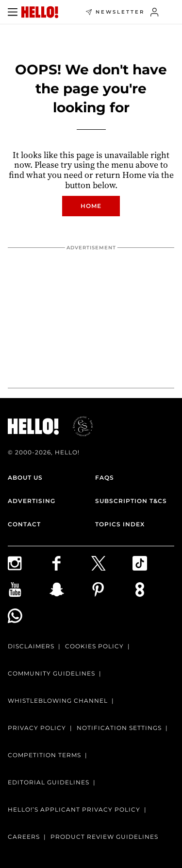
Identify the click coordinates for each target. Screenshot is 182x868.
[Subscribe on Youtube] (29, 590)
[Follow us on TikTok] (153, 563)
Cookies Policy (94, 646)
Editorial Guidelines (49, 782)
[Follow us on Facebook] (70, 563)
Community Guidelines (51, 673)
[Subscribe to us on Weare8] (153, 590)
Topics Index (120, 524)
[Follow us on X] (112, 563)
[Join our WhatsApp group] (29, 616)
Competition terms (44, 755)
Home (91, 206)
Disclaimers (31, 646)
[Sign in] (155, 12)
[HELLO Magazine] (40, 12)
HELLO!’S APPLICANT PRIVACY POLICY (74, 809)
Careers (24, 837)
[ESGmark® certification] (77, 426)
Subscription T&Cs (131, 501)
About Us (25, 477)
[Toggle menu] (13, 12)
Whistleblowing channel (58, 701)
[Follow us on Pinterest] (112, 590)
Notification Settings (119, 728)
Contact (24, 524)
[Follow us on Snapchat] (70, 590)
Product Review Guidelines (104, 837)
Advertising (32, 501)
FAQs (105, 477)
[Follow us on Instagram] (29, 563)
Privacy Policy (37, 728)
